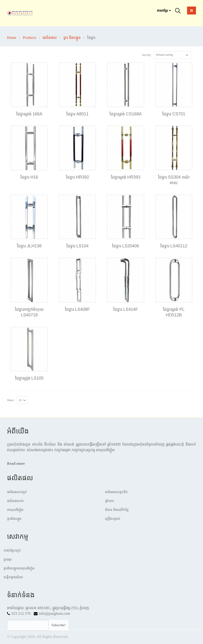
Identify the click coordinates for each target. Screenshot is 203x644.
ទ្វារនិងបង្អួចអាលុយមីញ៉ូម (19, 568)
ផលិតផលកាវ (15, 501)
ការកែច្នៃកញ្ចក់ (12, 551)
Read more (16, 464)
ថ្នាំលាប (110, 501)
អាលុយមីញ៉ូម (15, 510)
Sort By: (147, 55)
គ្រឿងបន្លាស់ (113, 519)
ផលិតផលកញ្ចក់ (17, 492)
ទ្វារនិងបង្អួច (14, 519)
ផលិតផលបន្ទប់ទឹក (116, 492)
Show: (11, 400)
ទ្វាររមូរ (8, 559)
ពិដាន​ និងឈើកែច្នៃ (117, 510)
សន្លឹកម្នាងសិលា (13, 577)
